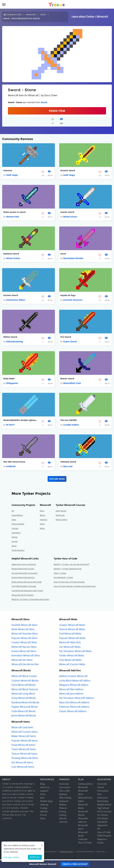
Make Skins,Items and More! (24, 565)
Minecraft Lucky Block (23, 695)
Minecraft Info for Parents (23, 596)
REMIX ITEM (57, 111)
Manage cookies (12, 857)
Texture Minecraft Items (24, 755)
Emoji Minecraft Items (23, 746)
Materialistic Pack (72, 384)
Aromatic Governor (73, 300)
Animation (16, 534)
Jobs (42, 799)
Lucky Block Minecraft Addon (75, 682)
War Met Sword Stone (14, 463)
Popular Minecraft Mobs (72, 639)
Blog (42, 785)
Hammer (8, 171)
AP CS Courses (104, 812)
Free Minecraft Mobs (70, 661)
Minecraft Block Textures (25, 690)
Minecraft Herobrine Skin (25, 665)
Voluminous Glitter (16, 300)
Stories (15, 542)
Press (43, 795)
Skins (42, 512)
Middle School (104, 806)
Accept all (35, 857)
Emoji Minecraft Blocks (24, 699)
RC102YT (10, 426)
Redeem (63, 795)
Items (43, 14)
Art (13, 512)
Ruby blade (9, 379)
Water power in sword (14, 212)
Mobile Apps (47, 802)
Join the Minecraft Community (25, 574)
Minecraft (31, 14)
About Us (45, 788)
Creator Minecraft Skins (24, 643)
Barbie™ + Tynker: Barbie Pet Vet (68, 570)
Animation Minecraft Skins (26, 656)
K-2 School (102, 816)
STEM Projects (104, 837)
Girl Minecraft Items (22, 763)
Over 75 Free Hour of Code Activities (69, 583)
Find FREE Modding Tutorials (24, 587)
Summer (63, 823)
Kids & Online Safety (85, 853)
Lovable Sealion (71, 426)
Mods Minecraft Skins (23, 630)
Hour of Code (85, 844)
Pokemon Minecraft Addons (74, 708)
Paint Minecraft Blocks (24, 686)
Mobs (42, 529)
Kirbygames (12, 384)
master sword (67, 212)
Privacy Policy (67, 853)
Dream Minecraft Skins (24, 652)
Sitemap (44, 806)
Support (44, 792)
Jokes (14, 521)
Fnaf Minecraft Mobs (70, 635)
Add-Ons (44, 521)
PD (99, 830)
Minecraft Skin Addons (71, 690)
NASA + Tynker (60, 574)
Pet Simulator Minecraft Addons (77, 699)
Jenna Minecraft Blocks (24, 717)
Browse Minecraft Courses (23, 570)
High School (103, 809)
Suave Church (70, 342)
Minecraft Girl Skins (22, 661)
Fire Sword (66, 337)
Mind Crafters (62, 521)
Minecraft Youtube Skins (25, 635)
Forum (44, 816)
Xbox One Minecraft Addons (74, 703)
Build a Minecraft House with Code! (27, 583)
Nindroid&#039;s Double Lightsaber (21, 421)
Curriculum (65, 788)
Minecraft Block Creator (24, 677)
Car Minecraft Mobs (70, 648)
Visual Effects (17, 516)
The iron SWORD (69, 421)
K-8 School (102, 819)
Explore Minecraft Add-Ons (23, 578)
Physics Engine (18, 525)
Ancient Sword (68, 171)
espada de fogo (68, 296)
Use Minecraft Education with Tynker (27, 592)
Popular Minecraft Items (25, 742)
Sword (44, 102)
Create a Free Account (75, 864)
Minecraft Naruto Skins (24, 648)
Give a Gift (64, 792)
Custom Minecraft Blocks (25, 682)
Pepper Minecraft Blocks (25, 708)
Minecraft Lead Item (22, 728)
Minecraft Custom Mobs (72, 665)
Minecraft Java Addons (71, 695)
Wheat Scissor (70, 217)
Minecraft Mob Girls (70, 643)
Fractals (15, 529)
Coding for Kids (14, 14)
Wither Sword (10, 337)
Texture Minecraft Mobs (72, 630)
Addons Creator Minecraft (73, 677)
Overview (64, 785)
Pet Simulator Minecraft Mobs (75, 652)
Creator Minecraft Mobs (72, 626)
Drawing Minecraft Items (25, 759)
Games (15, 538)
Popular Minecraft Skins (24, 639)
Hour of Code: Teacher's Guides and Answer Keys (75, 587)
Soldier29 (11, 467)
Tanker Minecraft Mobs (72, 656)
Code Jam (83, 840)
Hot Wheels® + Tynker (63, 578)
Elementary (103, 802)
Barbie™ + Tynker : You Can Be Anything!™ (72, 565)
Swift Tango (12, 175)
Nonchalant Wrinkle (73, 259)
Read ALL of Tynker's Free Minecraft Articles (30, 600)
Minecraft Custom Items (25, 733)
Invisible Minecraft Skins (24, 626)
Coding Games (85, 785)
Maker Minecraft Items (24, 737)
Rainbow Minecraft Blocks (25, 703)
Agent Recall (61, 512)
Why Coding (65, 799)
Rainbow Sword (11, 254)
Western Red (13, 217)
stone (63, 254)
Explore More (57, 480)
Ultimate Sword (68, 463)
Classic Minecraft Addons (73, 712)
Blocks (43, 516)
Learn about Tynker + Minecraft (90, 16)
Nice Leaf (68, 467)
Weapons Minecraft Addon (74, 686)
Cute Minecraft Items (23, 768)
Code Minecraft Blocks (24, 712)
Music (14, 547)
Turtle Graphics (18, 551)
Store (43, 819)
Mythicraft (60, 516)
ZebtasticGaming (15, 342)
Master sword (67, 379)
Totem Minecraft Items (24, 750)
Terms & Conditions (49, 853)
